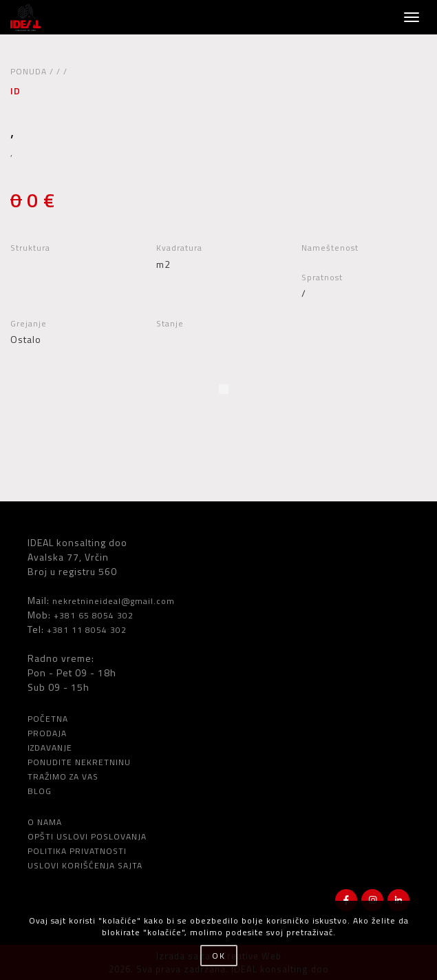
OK (219, 956)
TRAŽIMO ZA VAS (63, 776)
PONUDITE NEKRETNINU (79, 762)
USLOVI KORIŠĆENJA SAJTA (85, 865)
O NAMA (45, 822)
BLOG (40, 791)
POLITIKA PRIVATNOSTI (77, 851)
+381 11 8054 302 (87, 630)
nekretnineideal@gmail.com (114, 601)
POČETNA (48, 719)
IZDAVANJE (50, 748)
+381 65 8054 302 (94, 615)
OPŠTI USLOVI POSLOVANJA (87, 836)
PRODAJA (47, 733)
